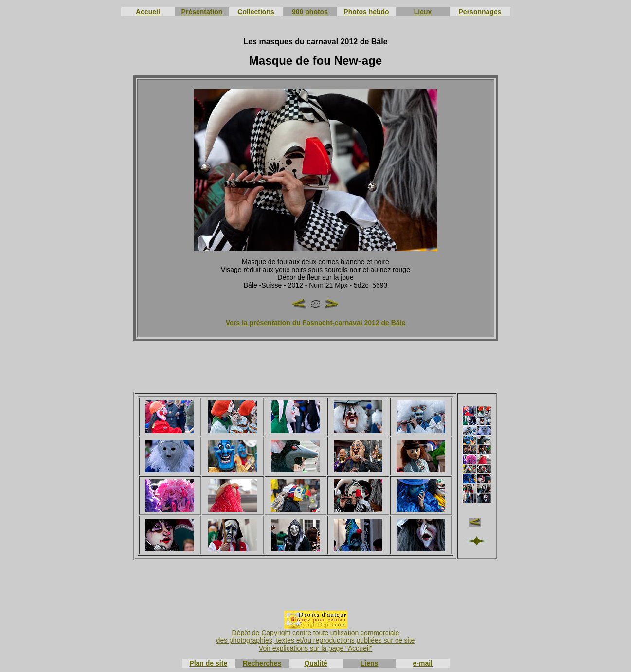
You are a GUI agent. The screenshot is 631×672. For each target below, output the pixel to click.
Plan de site (208, 663)
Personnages (480, 12)
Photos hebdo (366, 12)
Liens (370, 663)
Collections (256, 12)
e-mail (423, 663)
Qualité (315, 663)
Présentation (202, 12)
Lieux (423, 12)
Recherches (262, 663)
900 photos (310, 12)
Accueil (148, 12)
